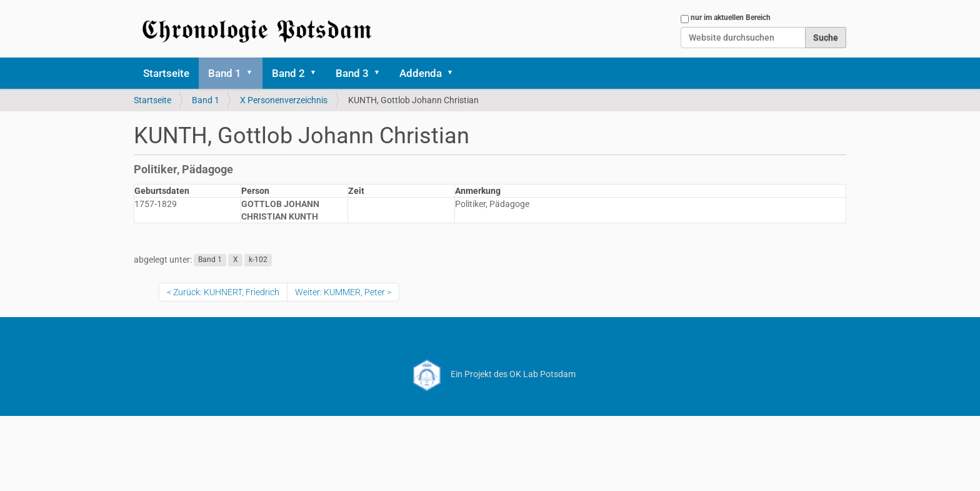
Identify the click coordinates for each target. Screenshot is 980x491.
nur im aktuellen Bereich (731, 18)
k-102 (258, 260)
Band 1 (225, 73)
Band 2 (288, 73)
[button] (254, 73)
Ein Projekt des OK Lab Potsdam (490, 374)
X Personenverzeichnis (284, 100)
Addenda (421, 73)
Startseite (166, 73)
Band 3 (352, 73)
